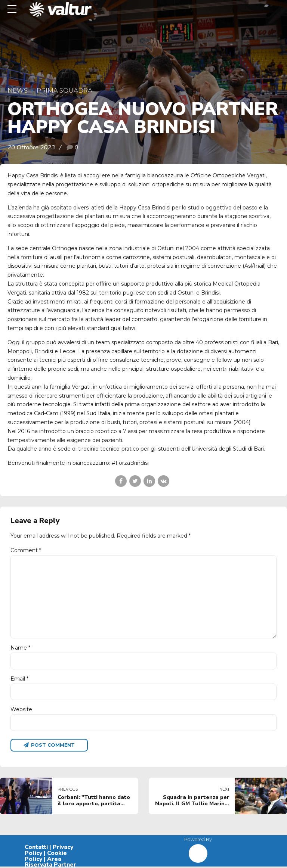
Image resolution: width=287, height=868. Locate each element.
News (18, 90)
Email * (19, 680)
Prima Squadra (64, 90)
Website (21, 710)
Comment (26, 550)
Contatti (36, 849)
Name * (20, 649)
